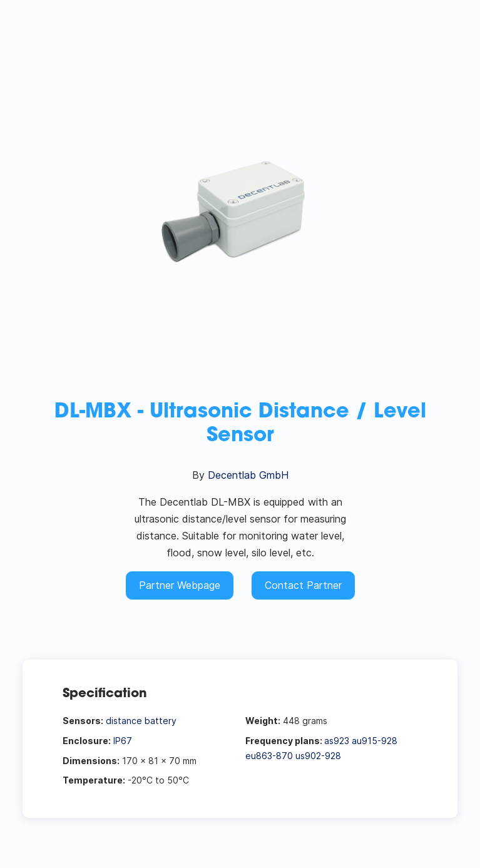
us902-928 (318, 756)
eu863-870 (269, 756)
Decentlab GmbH (248, 475)
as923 (337, 741)
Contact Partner (303, 585)
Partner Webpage (180, 585)
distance (124, 721)
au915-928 (375, 741)
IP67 (123, 741)
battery (161, 721)
